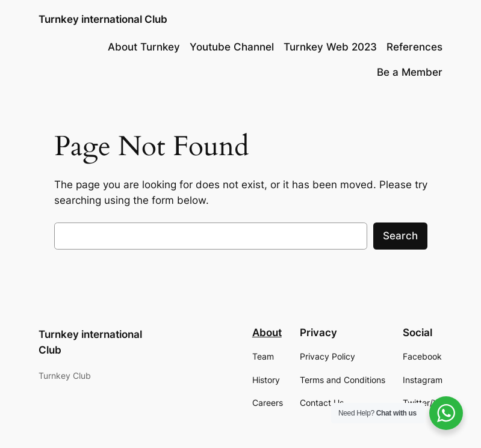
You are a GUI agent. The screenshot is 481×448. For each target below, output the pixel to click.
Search (400, 236)
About (267, 333)
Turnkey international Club (103, 19)
